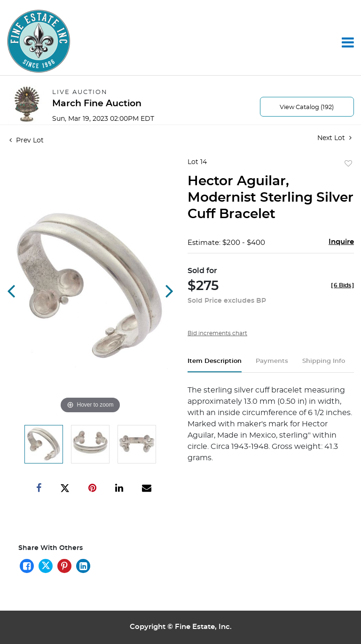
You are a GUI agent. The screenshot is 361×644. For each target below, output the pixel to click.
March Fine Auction (97, 104)
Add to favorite (348, 164)
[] (342, 285)
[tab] (215, 365)
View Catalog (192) (307, 107)
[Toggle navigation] (348, 42)
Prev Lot (27, 141)
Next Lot (334, 138)
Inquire (341, 242)
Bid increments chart (217, 333)
